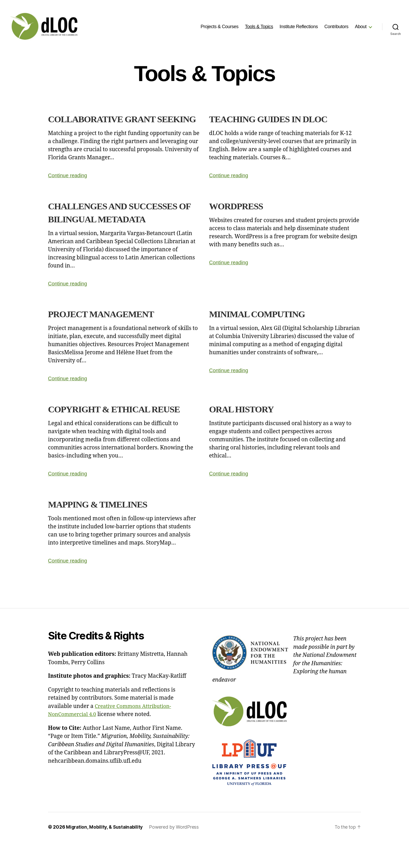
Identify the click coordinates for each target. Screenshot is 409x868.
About (361, 27)
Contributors (336, 27)
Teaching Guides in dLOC (277, 119)
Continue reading (69, 188)
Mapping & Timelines (105, 530)
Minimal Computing (264, 327)
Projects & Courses (219, 27)
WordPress (240, 219)
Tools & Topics (259, 27)
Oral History (246, 422)
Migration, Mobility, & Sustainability (105, 853)
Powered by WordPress (176, 853)
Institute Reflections (299, 27)
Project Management (109, 327)
